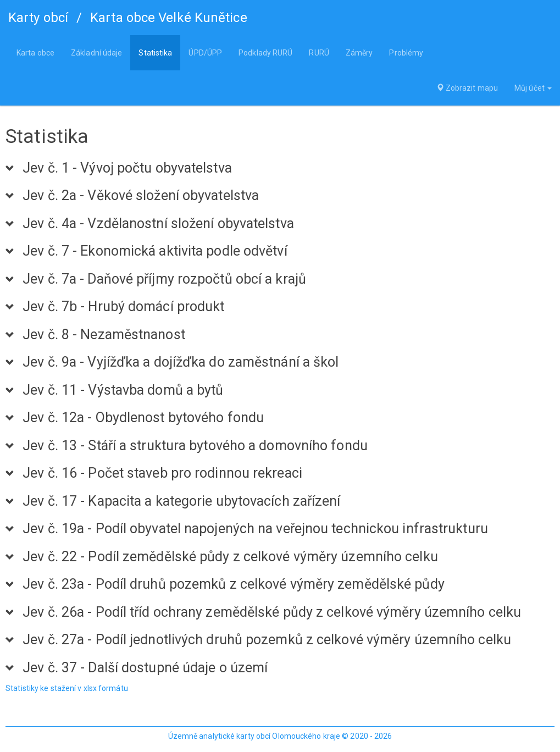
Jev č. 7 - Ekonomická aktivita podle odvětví (155, 251)
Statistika (155, 53)
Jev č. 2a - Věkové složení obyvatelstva (141, 196)
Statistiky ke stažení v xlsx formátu (67, 688)
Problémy (406, 53)
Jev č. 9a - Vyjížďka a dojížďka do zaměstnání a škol (181, 362)
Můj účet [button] (533, 88)
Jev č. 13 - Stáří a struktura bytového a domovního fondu (195, 446)
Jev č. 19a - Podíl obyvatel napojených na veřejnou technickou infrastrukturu (255, 529)
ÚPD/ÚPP (205, 53)
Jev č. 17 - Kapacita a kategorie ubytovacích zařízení (181, 501)
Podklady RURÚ (265, 53)
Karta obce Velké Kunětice (169, 18)
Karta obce (35, 53)
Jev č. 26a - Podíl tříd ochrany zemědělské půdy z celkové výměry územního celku (272, 612)
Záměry (359, 53)
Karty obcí (38, 18)
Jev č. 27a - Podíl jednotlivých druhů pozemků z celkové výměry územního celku (267, 640)
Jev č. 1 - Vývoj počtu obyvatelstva (127, 168)
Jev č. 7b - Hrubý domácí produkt (123, 307)
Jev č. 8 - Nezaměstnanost (104, 335)
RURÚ (319, 53)
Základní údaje (96, 53)
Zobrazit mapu (467, 88)
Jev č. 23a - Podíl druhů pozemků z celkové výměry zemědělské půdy (234, 584)
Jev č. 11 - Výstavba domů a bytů (123, 390)
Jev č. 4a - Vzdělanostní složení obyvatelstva (158, 224)
